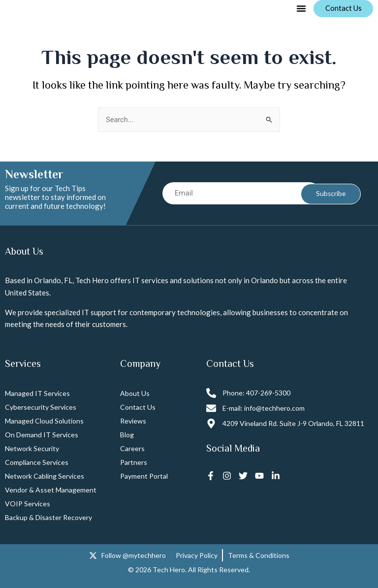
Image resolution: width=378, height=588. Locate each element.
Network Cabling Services (45, 476)
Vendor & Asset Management (51, 490)
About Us (135, 394)
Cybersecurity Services (41, 408)
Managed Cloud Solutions (44, 421)
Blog (127, 435)
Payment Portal (144, 476)
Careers (132, 449)
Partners (134, 463)
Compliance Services (37, 463)
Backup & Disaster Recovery (48, 518)
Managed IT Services (37, 394)
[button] (300, 9)
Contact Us (138, 408)
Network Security (32, 449)
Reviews (133, 421)
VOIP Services (28, 504)
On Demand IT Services (42, 435)
